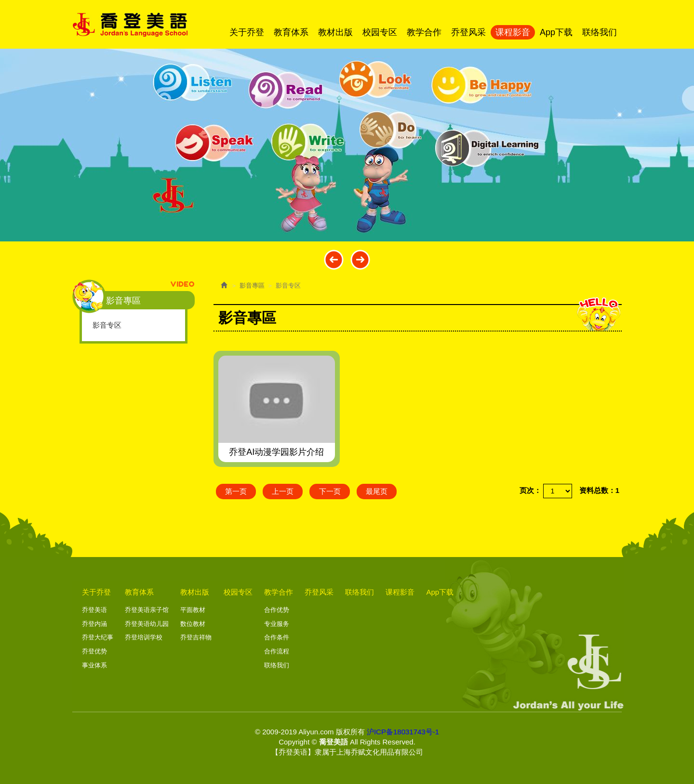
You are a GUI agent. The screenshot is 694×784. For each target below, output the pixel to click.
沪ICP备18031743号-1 (403, 731)
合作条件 (277, 637)
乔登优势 (94, 651)
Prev (334, 259)
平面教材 (193, 610)
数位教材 (193, 624)
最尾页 (380, 491)
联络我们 (277, 665)
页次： (530, 490)
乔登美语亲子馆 (147, 610)
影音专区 (107, 325)
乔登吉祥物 (196, 637)
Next (360, 259)
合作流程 (277, 651)
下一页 (332, 491)
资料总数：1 (599, 490)
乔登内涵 (94, 624)
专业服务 (277, 624)
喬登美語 (130, 25)
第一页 (236, 491)
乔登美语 (94, 610)
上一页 (284, 491)
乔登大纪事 (98, 637)
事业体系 (94, 665)
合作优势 (277, 610)
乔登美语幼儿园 (147, 624)
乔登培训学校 (144, 637)
